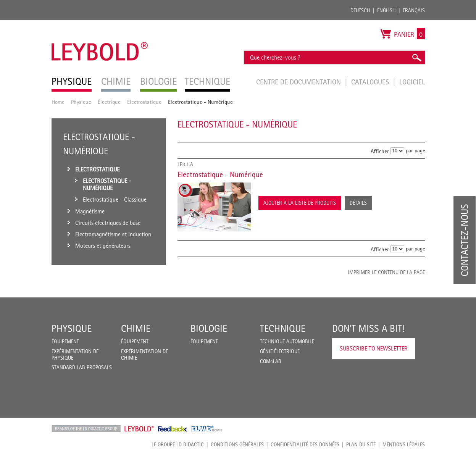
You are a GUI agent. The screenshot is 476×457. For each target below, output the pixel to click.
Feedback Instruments (173, 429)
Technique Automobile (287, 341)
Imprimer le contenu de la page (386, 272)
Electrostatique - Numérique (220, 174)
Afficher (380, 151)
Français (414, 10)
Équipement (65, 341)
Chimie (136, 328)
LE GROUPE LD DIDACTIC (178, 444)
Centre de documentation (299, 82)
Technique (283, 328)
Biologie (209, 328)
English (386, 10)
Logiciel (412, 82)
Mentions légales (404, 444)
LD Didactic (86, 429)
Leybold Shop (139, 429)
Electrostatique (144, 102)
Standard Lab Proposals (82, 367)
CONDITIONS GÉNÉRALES (237, 444)
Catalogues (371, 82)
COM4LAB (271, 361)
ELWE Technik (207, 429)
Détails (358, 203)
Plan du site (361, 444)
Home (58, 102)
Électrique (109, 102)
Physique (81, 102)
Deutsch (360, 10)
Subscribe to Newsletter (374, 348)
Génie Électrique (280, 351)
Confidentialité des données (305, 444)
